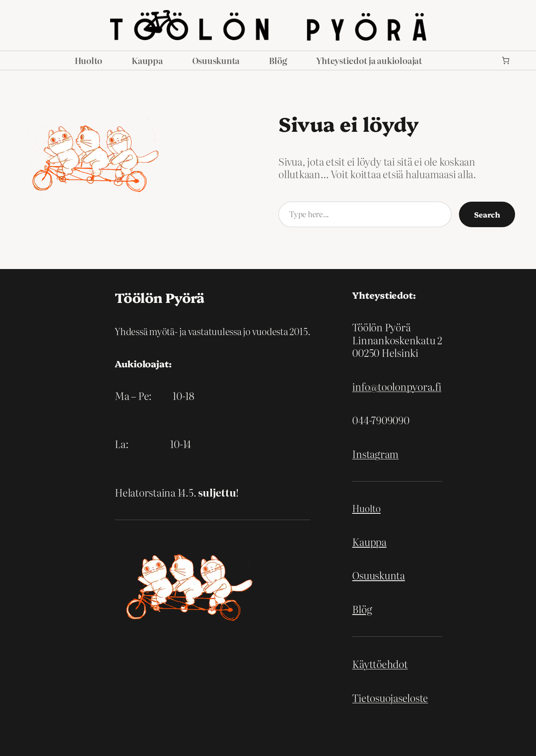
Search (487, 214)
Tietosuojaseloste (390, 698)
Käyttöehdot (380, 664)
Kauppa (369, 542)
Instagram (375, 454)
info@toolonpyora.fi (397, 386)
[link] (506, 60)
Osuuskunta (379, 575)
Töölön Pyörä (160, 297)
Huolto (366, 508)
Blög (362, 609)
